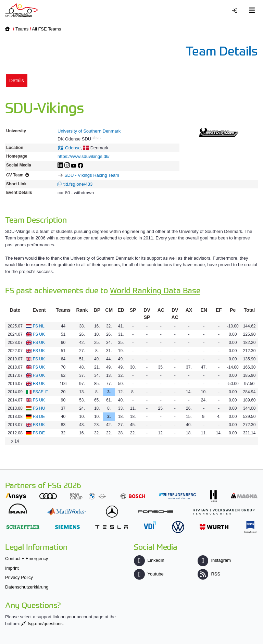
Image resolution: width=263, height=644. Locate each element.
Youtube (149, 574)
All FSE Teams (46, 29)
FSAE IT (41, 392)
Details (17, 80)
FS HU (39, 408)
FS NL (39, 326)
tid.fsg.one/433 (78, 184)
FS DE (39, 417)
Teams (22, 29)
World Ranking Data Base (155, 290)
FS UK (39, 334)
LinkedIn (149, 560)
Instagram (214, 560)
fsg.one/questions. (46, 624)
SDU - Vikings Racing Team (92, 175)
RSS (209, 574)
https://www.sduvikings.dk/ (84, 156)
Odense (73, 148)
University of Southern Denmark (89, 131)
